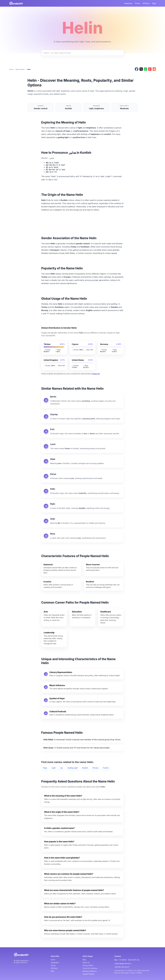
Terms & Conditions (90, 968)
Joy (61, 768)
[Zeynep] (82, 416)
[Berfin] (82, 400)
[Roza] (82, 536)
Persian (95, 768)
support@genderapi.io (123, 963)
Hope (45, 768)
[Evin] (82, 431)
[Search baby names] (82, 53)
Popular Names (88, 974)
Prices (138, 3)
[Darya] (82, 476)
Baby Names (20, 69)
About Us (86, 962)
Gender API (96, 374)
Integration (128, 3)
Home (11, 69)
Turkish (106, 768)
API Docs (146, 3)
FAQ (52, 971)
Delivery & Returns (90, 971)
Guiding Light (72, 768)
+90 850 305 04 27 (122, 967)
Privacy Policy (88, 965)
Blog (154, 3)
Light (54, 768)
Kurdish (85, 768)
